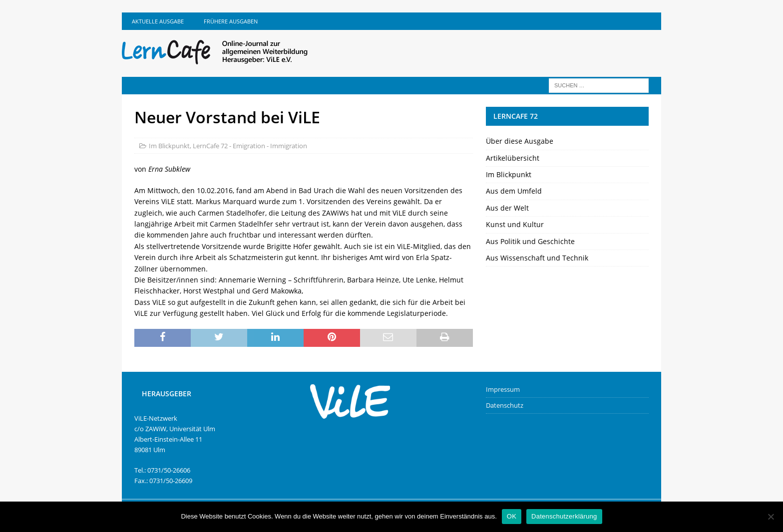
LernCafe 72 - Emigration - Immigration (250, 146)
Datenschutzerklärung (564, 516)
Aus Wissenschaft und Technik (537, 258)
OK (512, 516)
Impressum (503, 389)
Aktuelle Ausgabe (158, 21)
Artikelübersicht (513, 158)
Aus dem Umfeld (514, 191)
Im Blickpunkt (169, 146)
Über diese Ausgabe (520, 141)
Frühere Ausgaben (231, 21)
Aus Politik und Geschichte (530, 241)
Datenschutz (505, 405)
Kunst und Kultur (515, 224)
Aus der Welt (507, 208)
